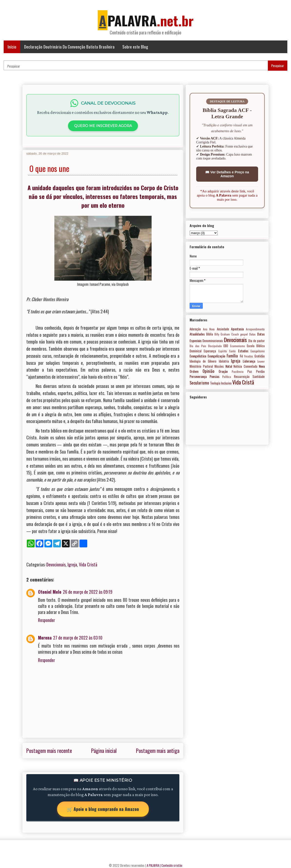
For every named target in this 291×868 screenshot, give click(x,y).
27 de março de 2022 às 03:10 (78, 638)
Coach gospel (240, 334)
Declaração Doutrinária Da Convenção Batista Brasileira (69, 47)
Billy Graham (222, 334)
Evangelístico (198, 356)
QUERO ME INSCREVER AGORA (103, 126)
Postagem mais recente (49, 750)
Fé (241, 356)
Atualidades (197, 334)
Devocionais (56, 564)
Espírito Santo (227, 351)
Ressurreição (242, 377)
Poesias (214, 376)
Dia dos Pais (198, 346)
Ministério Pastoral (201, 366)
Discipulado (215, 346)
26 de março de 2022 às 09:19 (88, 592)
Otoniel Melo (50, 592)
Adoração (195, 329)
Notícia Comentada (245, 366)
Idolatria (224, 361)
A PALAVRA (153, 865)
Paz (250, 371)
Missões (219, 366)
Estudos (243, 351)
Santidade (259, 377)
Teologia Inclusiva (221, 383)
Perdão (260, 371)
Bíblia (210, 334)
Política (227, 377)
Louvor (261, 361)
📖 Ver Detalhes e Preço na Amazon (227, 174)
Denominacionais (213, 341)
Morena (45, 638)
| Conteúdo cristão (171, 865)
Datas (252, 334)
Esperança (210, 351)
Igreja (72, 564)
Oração (223, 371)
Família (232, 356)
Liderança (249, 361)
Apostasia (237, 329)
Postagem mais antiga (158, 750)
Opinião (209, 371)
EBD (226, 346)
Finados (249, 356)
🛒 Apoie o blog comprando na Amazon (103, 809)
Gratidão (260, 356)
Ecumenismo (238, 346)
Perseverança (198, 376)
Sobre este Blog (135, 47)
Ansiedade (223, 329)
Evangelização (216, 356)
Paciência (238, 372)
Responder (47, 620)
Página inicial (104, 750)
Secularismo (199, 383)
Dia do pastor (257, 341)
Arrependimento (255, 329)
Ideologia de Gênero (203, 361)
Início (12, 47)
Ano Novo (209, 329)
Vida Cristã (88, 564)
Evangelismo (258, 351)
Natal (229, 366)
